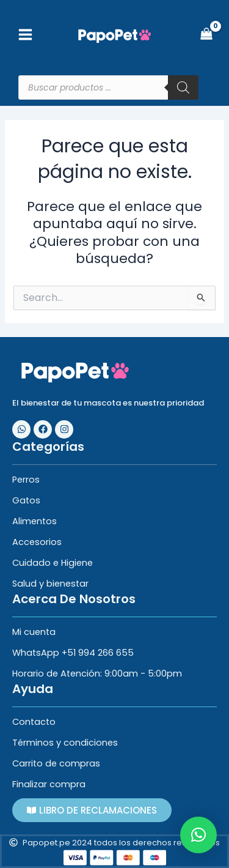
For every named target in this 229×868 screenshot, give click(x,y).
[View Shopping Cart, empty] (207, 35)
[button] (198, 835)
